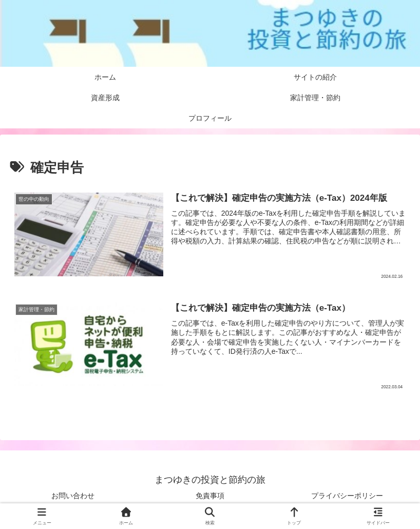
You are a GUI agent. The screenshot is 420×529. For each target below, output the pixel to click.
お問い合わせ (73, 496)
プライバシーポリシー (347, 496)
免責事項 (210, 496)
